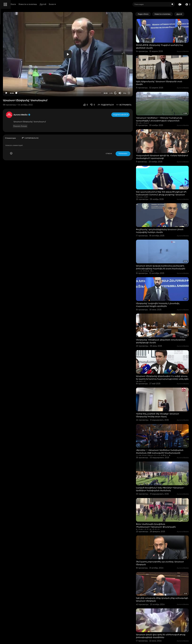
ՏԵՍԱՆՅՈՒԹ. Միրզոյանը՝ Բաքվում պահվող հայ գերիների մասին (164, 42)
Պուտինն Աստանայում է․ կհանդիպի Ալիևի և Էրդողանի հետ (165, 618)
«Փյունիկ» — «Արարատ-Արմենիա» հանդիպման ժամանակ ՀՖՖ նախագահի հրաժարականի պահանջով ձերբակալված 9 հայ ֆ (168, 395)
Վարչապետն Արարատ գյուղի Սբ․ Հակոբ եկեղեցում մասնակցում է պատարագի (167, 137)
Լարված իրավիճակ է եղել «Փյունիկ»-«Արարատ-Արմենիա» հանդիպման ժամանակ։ (163, 427)
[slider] (82, 93)
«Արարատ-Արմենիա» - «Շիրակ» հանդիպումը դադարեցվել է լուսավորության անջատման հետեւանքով (163, 107)
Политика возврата (11, 78)
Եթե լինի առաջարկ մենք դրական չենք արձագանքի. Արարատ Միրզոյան (166, 522)
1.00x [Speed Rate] (122, 93)
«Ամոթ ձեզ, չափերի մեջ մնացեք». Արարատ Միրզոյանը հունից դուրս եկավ (167, 361)
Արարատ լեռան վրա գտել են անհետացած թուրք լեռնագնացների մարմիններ (165, 555)
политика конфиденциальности (16, 88)
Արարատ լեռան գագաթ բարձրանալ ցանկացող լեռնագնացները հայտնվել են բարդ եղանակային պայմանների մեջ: (167, 234)
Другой (81, 4)
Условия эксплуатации (12, 84)
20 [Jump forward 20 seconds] (126, 93)
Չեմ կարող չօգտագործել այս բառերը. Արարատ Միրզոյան (166, 490)
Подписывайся (132, 115)
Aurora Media (58, 115)
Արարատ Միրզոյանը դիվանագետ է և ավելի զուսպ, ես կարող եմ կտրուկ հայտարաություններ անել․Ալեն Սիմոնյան (168, 330)
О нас (6, 91)
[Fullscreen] (140, 93)
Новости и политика (66, 4)
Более (90, 4)
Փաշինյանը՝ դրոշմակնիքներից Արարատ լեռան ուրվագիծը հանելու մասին (167, 201)
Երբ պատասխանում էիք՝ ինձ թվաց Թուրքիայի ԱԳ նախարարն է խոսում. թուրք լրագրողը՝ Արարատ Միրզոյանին (166, 170)
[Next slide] (185, 14)
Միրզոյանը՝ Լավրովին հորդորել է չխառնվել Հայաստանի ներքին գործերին (168, 265)
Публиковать (134, 154)
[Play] (43, 93)
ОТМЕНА (120, 154)
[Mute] (131, 93)
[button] (187, 4)
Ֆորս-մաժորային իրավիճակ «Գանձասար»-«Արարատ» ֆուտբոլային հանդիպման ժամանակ (167, 459)
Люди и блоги (48, 4)
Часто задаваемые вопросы (15, 81)
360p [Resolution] (136, 93)
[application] (91, 54)
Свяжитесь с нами (17, 91)
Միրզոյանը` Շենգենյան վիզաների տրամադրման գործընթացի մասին (165, 297)
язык (18, 94)
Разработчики (9, 94)
